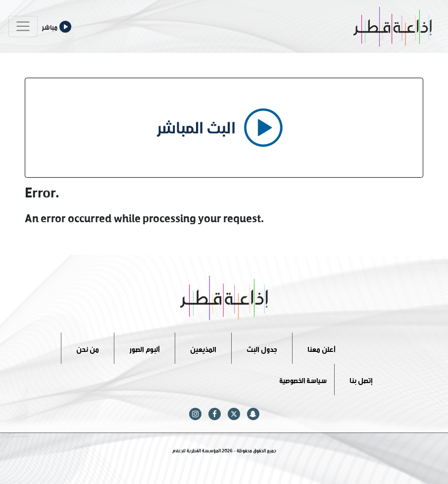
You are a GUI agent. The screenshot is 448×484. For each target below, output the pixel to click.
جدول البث (262, 348)
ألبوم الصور (145, 348)
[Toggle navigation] (23, 26)
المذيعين (203, 348)
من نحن (88, 348)
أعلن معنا (322, 348)
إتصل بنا (361, 379)
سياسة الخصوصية (303, 379)
